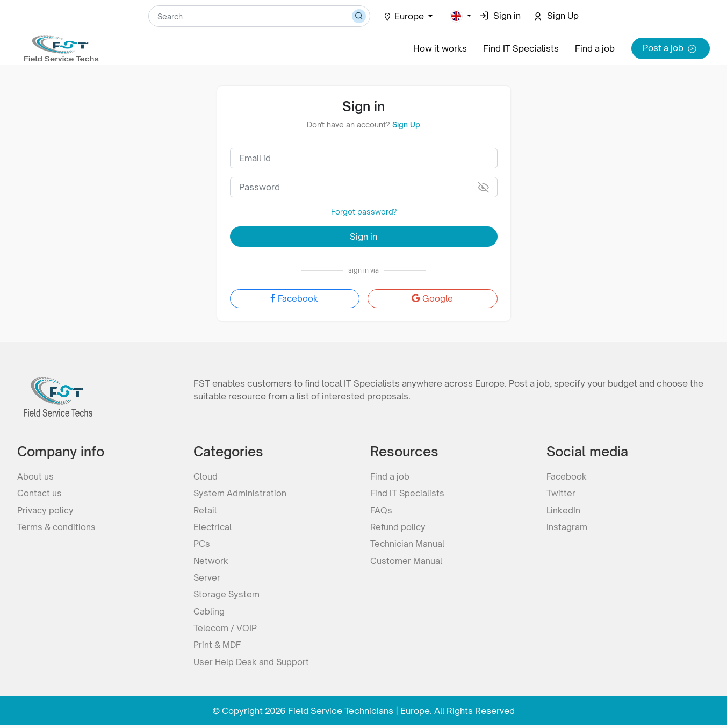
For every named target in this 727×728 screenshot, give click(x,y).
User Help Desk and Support (252, 665)
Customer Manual (406, 561)
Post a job (671, 49)
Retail (205, 510)
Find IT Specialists (521, 48)
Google (432, 298)
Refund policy (399, 527)
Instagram (567, 527)
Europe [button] (405, 16)
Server (207, 579)
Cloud (206, 475)
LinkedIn (563, 510)
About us (35, 475)
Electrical (213, 527)
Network (211, 561)
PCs (202, 544)
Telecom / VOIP (225, 630)
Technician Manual (408, 544)
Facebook (294, 298)
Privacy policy (46, 510)
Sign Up (406, 124)
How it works (440, 48)
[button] (460, 16)
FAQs (382, 510)
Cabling (209, 613)
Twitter (561, 493)
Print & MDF (218, 647)
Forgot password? (363, 212)
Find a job (595, 48)
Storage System (227, 596)
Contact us (40, 493)
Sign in (363, 236)
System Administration (240, 493)
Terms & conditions (57, 527)
